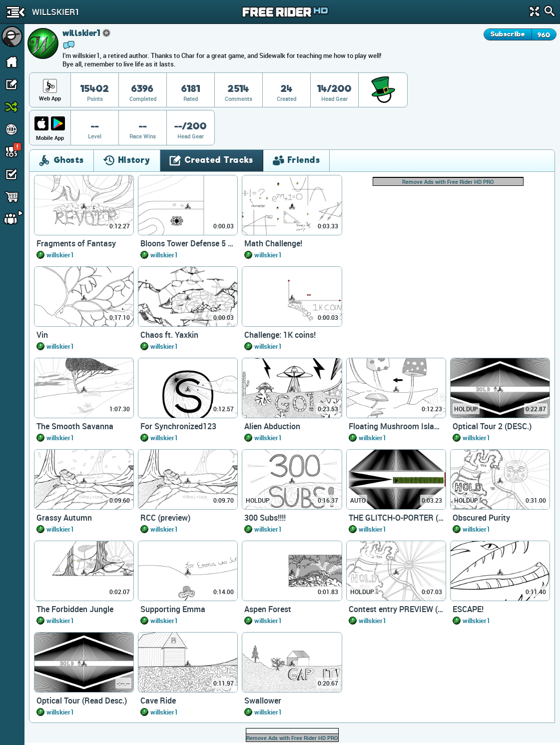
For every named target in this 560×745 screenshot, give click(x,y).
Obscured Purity (481, 518)
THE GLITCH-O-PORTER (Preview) (396, 518)
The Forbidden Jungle (75, 609)
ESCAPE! (468, 609)
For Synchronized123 (178, 426)
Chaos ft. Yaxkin (169, 335)
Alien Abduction (272, 426)
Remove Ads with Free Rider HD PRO (448, 182)
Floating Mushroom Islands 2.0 (396, 426)
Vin (42, 335)
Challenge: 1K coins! (280, 335)
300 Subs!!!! (265, 518)
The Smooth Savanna (75, 426)
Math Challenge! (273, 243)
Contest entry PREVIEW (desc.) (396, 609)
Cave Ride (158, 701)
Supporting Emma (173, 609)
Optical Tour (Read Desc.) (82, 701)
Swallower (263, 701)
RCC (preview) (165, 518)
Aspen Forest (268, 609)
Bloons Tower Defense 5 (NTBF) (188, 243)
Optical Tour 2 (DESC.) (492, 426)
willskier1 (60, 255)
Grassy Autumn (64, 518)
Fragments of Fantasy (76, 243)
